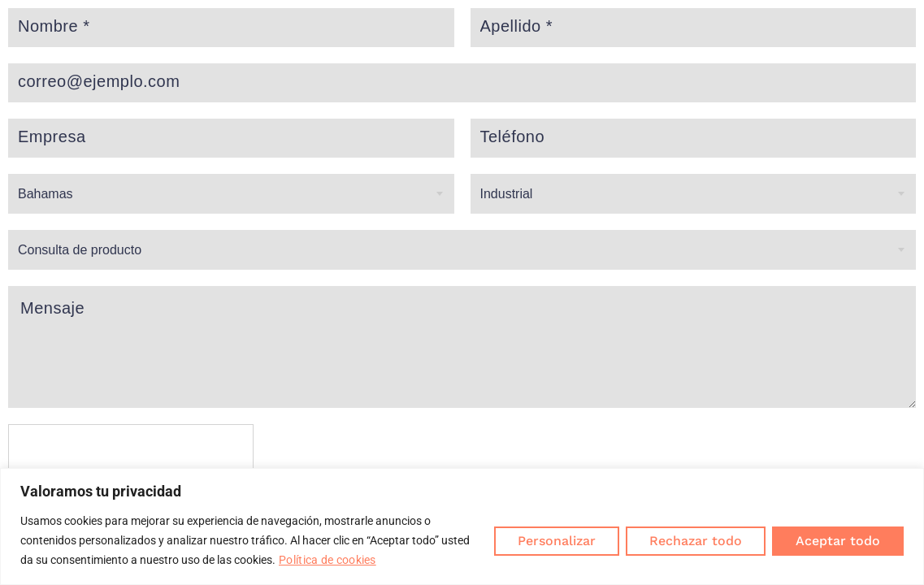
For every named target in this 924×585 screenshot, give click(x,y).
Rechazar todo (696, 541)
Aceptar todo (838, 541)
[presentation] (132, 456)
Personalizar (557, 541)
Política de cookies (328, 560)
